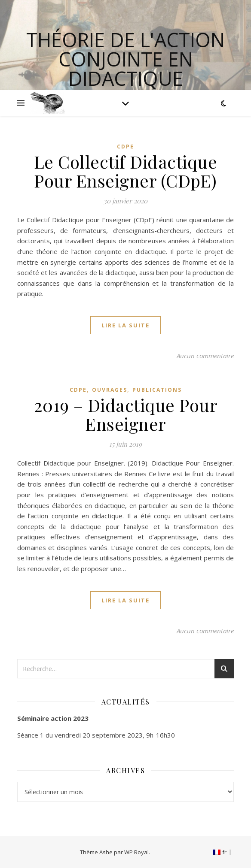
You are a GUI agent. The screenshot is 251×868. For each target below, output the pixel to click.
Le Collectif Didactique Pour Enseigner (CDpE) (126, 171)
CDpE (125, 147)
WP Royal (136, 852)
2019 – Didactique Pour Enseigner (125, 414)
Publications (157, 390)
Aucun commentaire (205, 356)
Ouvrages (110, 390)
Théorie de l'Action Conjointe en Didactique (125, 59)
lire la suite (125, 325)
